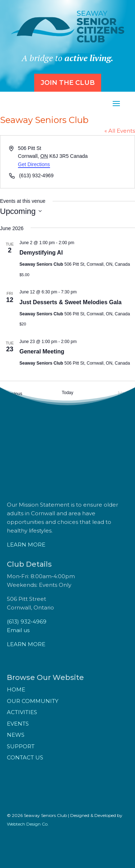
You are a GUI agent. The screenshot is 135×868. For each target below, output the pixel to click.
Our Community (33, 701)
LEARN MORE (26, 545)
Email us (18, 630)
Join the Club (68, 83)
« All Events (120, 131)
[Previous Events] (11, 394)
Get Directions (34, 164)
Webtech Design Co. (28, 824)
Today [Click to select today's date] (67, 393)
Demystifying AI (41, 253)
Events (18, 724)
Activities (22, 712)
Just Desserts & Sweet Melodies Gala (71, 302)
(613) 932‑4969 (27, 622)
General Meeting (42, 351)
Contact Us (25, 757)
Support (21, 746)
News (16, 735)
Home (16, 689)
